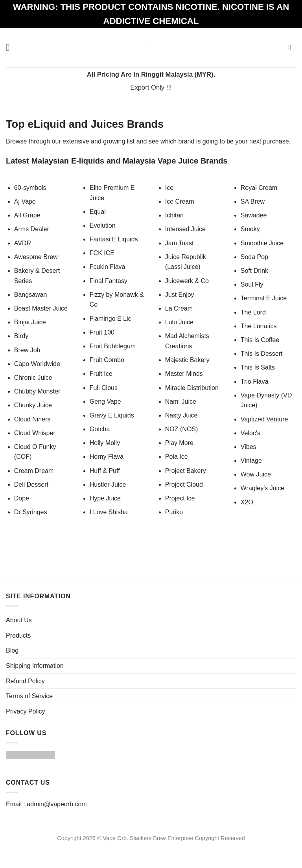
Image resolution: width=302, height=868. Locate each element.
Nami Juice (181, 402)
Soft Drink (254, 271)
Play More (179, 443)
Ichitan (174, 215)
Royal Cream (259, 188)
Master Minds (184, 374)
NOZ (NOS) (182, 429)
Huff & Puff (105, 471)
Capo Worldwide (37, 364)
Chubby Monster (37, 391)
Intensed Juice (185, 229)
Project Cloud (184, 485)
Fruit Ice (101, 374)
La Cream (179, 308)
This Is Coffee (260, 340)
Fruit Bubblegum (113, 346)
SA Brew (253, 201)
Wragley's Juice (262, 488)
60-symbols (30, 188)
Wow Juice (256, 474)
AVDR (23, 243)
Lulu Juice (180, 322)
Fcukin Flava (108, 267)
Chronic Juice (33, 378)
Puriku (174, 512)
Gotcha (100, 429)
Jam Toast (180, 243)
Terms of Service (29, 696)
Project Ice (180, 498)
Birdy (21, 336)
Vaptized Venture (264, 419)
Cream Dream (34, 471)
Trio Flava (255, 382)
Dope (22, 498)
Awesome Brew (36, 257)
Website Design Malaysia (151, 847)
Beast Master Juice (41, 308)
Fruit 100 (102, 332)
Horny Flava (107, 457)
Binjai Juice (30, 322)
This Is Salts (258, 367)
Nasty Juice (181, 415)
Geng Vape (105, 402)
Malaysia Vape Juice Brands (175, 161)
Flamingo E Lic (110, 319)
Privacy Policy (26, 711)
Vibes (249, 447)
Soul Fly (252, 284)
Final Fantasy (109, 281)
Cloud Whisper (35, 433)
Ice (169, 188)
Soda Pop (254, 257)
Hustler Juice (108, 485)
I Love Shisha (109, 512)
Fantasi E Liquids (114, 239)
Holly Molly (105, 443)
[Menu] (11, 47)
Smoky (250, 229)
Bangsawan (31, 295)
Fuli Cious (104, 388)
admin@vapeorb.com (57, 804)
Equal (98, 212)
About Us (19, 620)
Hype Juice (105, 498)
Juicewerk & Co (187, 281)
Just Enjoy (180, 295)
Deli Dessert (31, 485)
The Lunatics (259, 326)
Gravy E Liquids (112, 415)
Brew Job (27, 350)
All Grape (27, 215)
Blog (12, 650)
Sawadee (254, 215)
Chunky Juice (33, 405)
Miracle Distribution (192, 388)
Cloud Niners (32, 419)
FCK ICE (102, 253)
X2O (247, 502)
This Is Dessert (262, 354)
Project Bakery (186, 471)
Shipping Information (35, 666)
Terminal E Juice (264, 298)
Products (18, 635)
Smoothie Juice (262, 243)
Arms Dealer (32, 229)
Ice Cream (180, 201)
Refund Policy (25, 681)
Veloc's (250, 433)
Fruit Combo (107, 360)
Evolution (103, 225)
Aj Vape (25, 201)
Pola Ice (177, 457)
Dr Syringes (31, 512)
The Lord (253, 312)
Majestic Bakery (187, 360)
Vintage (251, 461)
